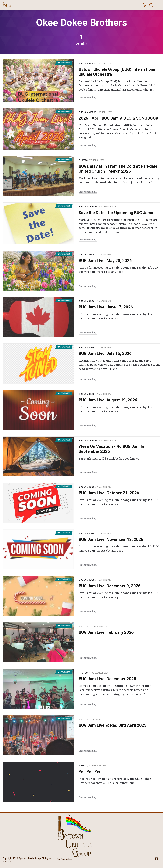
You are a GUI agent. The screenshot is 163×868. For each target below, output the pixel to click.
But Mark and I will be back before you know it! (110, 459)
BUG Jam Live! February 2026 (106, 632)
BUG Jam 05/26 (87, 255)
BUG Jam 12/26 (87, 580)
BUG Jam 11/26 (87, 533)
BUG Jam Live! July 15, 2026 (105, 354)
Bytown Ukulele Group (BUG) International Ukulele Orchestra (117, 72)
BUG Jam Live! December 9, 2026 (110, 586)
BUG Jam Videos (88, 63)
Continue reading (87, 97)
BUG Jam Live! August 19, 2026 (108, 400)
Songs (82, 766)
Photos (83, 160)
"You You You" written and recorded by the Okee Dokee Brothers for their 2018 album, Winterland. (115, 781)
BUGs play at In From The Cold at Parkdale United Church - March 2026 (118, 169)
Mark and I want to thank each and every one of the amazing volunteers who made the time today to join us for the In (119, 180)
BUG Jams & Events (89, 207)
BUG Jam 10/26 (87, 487)
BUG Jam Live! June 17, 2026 (106, 307)
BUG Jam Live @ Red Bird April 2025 (113, 725)
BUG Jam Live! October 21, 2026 (109, 493)
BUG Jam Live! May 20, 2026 (105, 261)
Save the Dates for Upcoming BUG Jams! (117, 213)
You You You (90, 772)
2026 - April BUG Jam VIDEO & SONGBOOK (119, 118)
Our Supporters (65, 859)
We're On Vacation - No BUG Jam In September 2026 (111, 449)
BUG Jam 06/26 (87, 301)
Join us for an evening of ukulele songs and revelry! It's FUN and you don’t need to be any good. (119, 270)
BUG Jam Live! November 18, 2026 (111, 539)
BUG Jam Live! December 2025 (107, 679)
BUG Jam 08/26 (87, 394)
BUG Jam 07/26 (87, 348)
